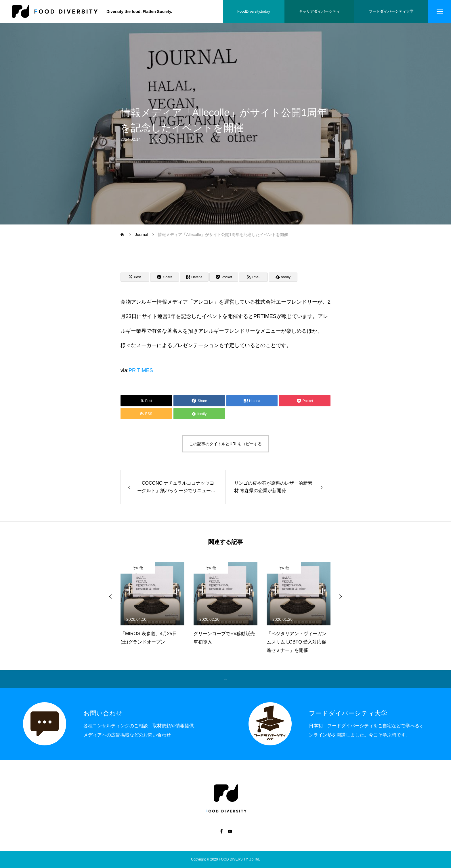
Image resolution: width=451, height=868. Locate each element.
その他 (156, 143)
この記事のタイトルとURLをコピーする (225, 444)
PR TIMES (141, 370)
